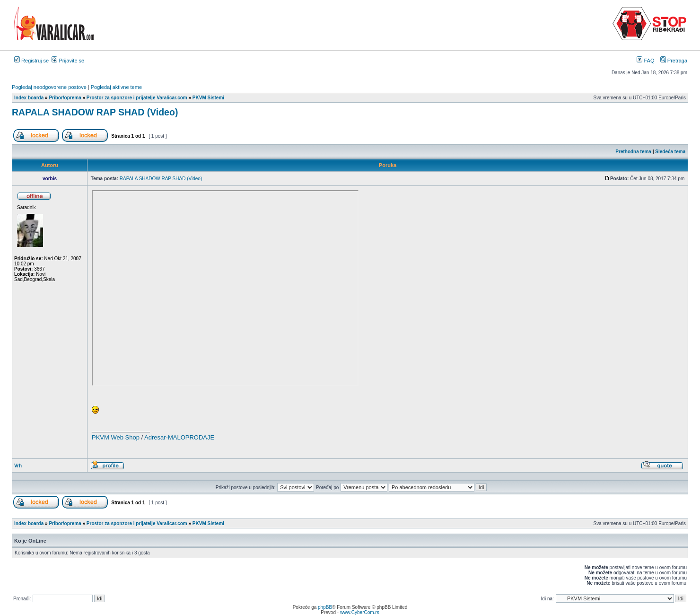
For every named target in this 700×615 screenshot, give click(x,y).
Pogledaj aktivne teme (116, 87)
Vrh (18, 466)
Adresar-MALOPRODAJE (179, 437)
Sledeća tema (670, 152)
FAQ (645, 61)
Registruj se (31, 61)
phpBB (325, 607)
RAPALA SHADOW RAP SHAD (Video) (95, 112)
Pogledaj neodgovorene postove (49, 87)
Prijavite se (68, 61)
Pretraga (674, 61)
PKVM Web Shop (116, 437)
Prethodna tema (633, 152)
